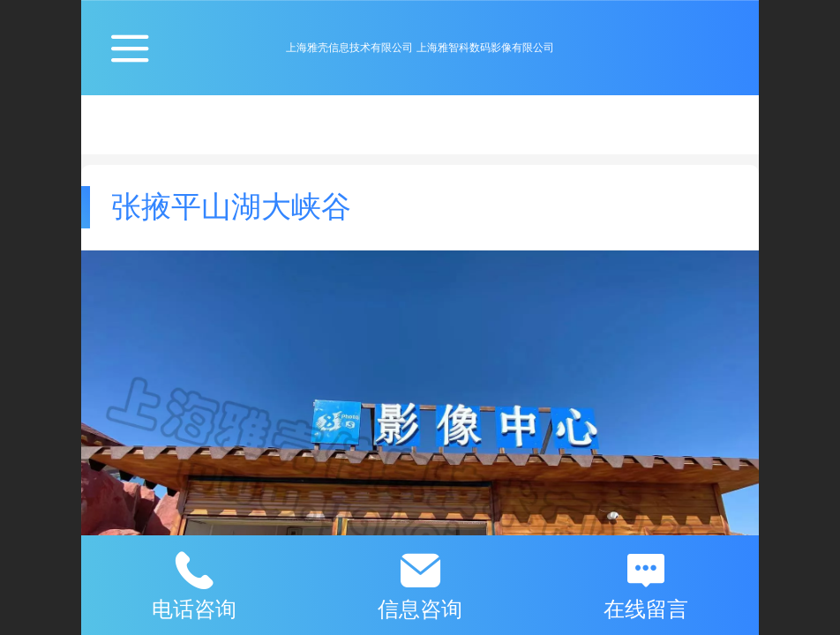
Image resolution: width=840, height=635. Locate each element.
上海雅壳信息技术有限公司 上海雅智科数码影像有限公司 (420, 48)
